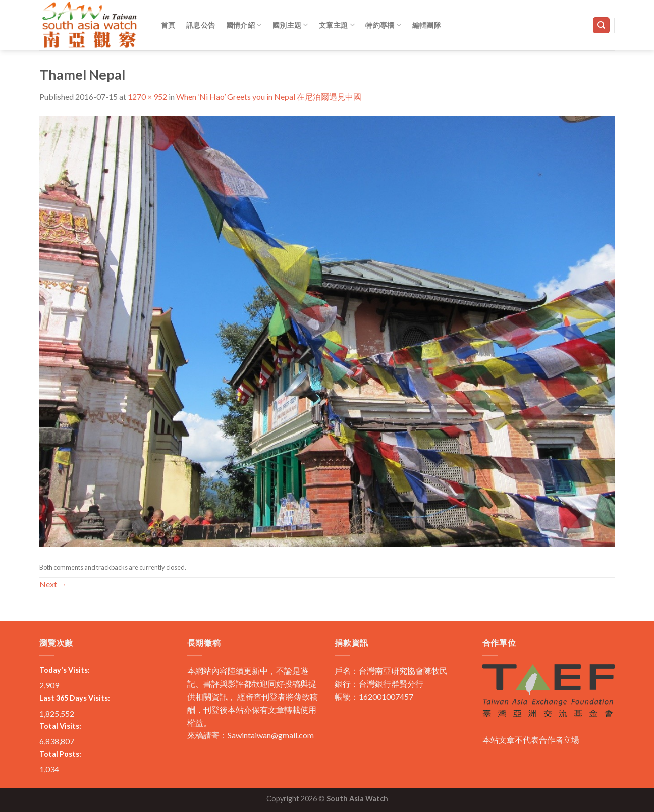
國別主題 (290, 25)
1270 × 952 (147, 97)
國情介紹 (244, 25)
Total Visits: (60, 726)
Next (53, 584)
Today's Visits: (65, 670)
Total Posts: (60, 754)
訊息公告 (201, 25)
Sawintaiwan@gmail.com (271, 735)
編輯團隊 (427, 25)
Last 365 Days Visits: (75, 698)
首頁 (168, 25)
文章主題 (337, 25)
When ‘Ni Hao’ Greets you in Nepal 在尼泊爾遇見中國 (269, 97)
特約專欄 (383, 25)
